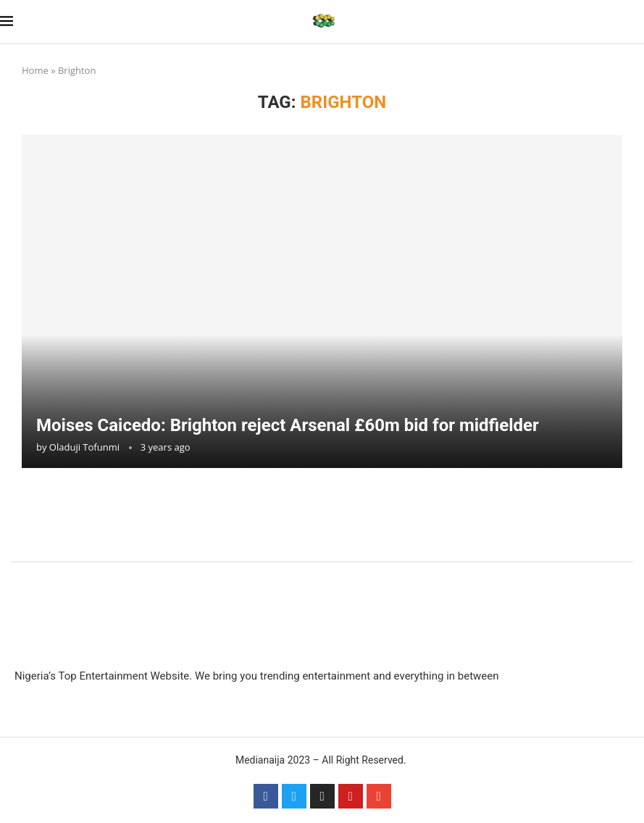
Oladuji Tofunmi (84, 447)
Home (35, 70)
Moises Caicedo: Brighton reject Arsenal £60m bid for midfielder (288, 425)
